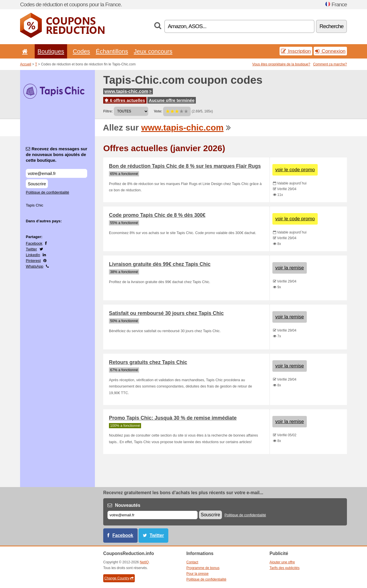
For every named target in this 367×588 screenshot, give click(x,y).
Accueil (26, 64)
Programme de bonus (203, 568)
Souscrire (37, 184)
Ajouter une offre (282, 562)
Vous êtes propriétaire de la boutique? (281, 64)
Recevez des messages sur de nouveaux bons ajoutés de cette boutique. (56, 154)
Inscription (296, 51)
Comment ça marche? (330, 64)
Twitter (31, 249)
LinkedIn (33, 255)
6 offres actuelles (125, 100)
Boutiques (51, 51)
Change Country (119, 578)
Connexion (330, 51)
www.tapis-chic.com (128, 91)
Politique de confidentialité (47, 192)
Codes (81, 51)
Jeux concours (153, 51)
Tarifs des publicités (285, 568)
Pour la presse (197, 574)
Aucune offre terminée (172, 100)
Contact (192, 562)
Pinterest (33, 261)
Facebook (34, 243)
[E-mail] (153, 515)
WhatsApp (35, 266)
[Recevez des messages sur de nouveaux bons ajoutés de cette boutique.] (56, 173)
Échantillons (112, 51)
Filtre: (108, 111)
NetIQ (144, 562)
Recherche (331, 26)
